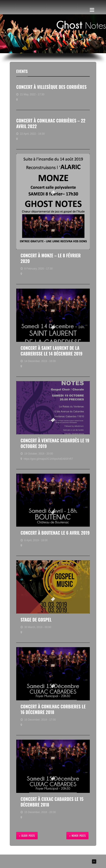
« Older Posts (27, 836)
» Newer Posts (77, 836)
